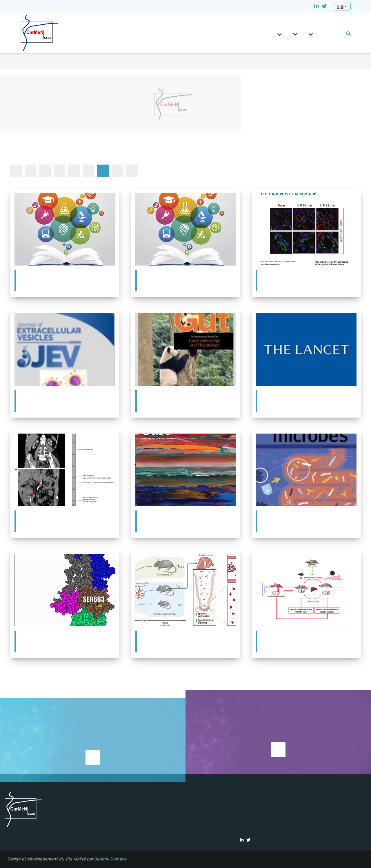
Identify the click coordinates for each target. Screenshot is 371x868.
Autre (30, 171)
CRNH (321, 31)
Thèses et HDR (132, 171)
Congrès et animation (45, 171)
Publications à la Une (103, 171)
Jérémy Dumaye (110, 859)
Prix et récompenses (88, 171)
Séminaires (117, 171)
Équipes (295, 32)
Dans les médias (59, 171)
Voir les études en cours (278, 749)
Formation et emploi (330, 31)
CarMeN (279, 32)
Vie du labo (339, 31)
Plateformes (311, 32)
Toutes (16, 171)
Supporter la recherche (93, 766)
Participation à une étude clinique (74, 171)
